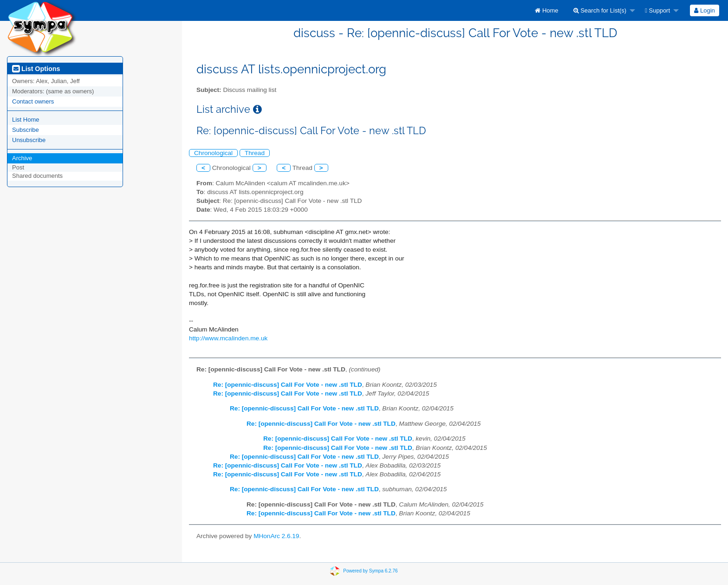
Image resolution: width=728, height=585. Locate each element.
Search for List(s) (600, 10)
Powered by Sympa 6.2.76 (370, 571)
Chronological (213, 153)
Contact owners (33, 101)
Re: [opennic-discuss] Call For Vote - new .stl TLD (288, 385)
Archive (22, 158)
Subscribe (26, 130)
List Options (36, 69)
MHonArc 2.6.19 (276, 536)
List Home (26, 120)
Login (704, 10)
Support (657, 10)
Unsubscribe (29, 140)
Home (546, 10)
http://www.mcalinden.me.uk (228, 338)
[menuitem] (546, 10)
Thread (255, 153)
